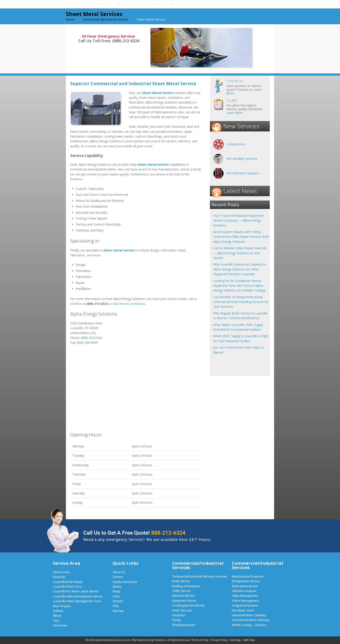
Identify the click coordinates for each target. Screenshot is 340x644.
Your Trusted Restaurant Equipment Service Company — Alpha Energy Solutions (238, 220)
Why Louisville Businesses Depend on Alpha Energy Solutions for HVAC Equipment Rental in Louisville (240, 269)
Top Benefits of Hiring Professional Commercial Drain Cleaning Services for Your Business (241, 302)
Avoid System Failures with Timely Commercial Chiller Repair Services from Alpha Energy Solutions (241, 237)
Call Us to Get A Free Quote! (134, 533)
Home (70, 19)
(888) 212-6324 (92, 338)
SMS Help (249, 640)
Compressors (236, 144)
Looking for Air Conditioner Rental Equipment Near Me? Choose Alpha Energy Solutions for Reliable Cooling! (239, 286)
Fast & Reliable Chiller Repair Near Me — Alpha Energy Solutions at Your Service (240, 253)
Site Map (235, 640)
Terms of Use (200, 640)
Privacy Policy (219, 640)
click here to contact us (129, 304)
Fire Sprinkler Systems (242, 159)
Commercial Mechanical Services (105, 19)
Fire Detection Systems (243, 173)
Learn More (235, 113)
